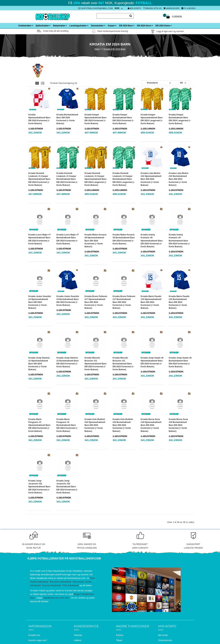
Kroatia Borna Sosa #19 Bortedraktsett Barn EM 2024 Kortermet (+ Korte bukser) (178, 425)
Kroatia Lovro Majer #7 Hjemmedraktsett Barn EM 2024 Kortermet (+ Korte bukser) (39, 239)
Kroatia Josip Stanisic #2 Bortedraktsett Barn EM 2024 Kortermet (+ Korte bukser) (67, 362)
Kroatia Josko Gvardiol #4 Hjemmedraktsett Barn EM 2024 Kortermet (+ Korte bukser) (40, 302)
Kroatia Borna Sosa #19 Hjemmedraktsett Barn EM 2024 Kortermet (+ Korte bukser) (151, 425)
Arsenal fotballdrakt (52, 585)
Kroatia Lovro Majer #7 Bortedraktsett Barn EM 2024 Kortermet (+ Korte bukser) (67, 239)
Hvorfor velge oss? (38, 640)
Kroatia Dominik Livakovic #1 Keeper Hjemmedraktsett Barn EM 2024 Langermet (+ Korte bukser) (96, 179)
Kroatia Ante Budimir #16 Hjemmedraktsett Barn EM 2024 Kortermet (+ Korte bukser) (95, 425)
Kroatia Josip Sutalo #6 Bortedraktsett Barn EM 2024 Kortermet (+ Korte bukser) (180, 362)
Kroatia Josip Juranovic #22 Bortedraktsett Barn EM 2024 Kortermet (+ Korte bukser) (67, 487)
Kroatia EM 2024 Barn (115, 49)
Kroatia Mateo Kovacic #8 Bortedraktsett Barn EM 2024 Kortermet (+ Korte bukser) (124, 239)
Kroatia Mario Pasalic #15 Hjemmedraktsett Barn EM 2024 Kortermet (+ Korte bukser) (151, 302)
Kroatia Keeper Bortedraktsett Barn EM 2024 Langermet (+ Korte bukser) (180, 119)
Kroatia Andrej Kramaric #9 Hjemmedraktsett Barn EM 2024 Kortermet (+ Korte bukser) (152, 241)
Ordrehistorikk (165, 640)
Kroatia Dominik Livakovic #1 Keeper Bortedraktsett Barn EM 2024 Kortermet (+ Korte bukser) (67, 179)
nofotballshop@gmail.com (96, 8)
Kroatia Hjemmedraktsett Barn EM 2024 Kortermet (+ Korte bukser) (39, 119)
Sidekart (78, 635)
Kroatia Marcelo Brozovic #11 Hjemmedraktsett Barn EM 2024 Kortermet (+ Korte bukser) (96, 364)
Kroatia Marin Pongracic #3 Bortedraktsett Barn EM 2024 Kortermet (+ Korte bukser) (67, 425)
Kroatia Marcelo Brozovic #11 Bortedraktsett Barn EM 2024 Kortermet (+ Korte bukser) (123, 364)
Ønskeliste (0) (152, 8)
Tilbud (119, 640)
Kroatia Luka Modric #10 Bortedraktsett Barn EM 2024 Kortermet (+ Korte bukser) (179, 179)
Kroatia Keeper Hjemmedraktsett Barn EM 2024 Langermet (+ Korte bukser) (152, 119)
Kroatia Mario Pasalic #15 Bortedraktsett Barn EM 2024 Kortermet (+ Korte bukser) (179, 302)
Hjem (97, 49)
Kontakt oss (34, 635)
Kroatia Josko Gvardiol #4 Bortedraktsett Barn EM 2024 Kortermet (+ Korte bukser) (68, 301)
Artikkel (78, 640)
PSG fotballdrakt (71, 585)
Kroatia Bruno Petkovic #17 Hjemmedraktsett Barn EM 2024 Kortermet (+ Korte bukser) (96, 302)
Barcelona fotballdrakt (60, 582)
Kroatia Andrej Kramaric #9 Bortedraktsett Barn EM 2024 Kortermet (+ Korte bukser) (179, 241)
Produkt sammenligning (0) (64, 83)
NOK (117, 8)
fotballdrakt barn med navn (56, 598)
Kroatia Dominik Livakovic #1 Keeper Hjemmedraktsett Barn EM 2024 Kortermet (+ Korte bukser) (39, 179)
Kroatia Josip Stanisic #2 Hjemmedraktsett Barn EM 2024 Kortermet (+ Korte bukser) (39, 364)
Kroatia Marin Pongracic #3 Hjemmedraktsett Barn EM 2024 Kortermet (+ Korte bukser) (39, 425)
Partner (120, 635)
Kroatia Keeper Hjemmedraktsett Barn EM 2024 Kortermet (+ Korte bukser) (96, 119)
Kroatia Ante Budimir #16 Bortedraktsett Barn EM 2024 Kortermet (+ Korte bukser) (123, 425)
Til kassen (188, 8)
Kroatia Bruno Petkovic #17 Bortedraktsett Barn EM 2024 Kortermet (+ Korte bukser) (124, 302)
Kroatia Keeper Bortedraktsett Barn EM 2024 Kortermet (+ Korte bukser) (123, 119)
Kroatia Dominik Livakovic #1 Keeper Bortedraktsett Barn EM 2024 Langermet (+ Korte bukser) (123, 179)
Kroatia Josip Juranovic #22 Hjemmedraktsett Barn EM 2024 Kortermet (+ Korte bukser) (39, 487)
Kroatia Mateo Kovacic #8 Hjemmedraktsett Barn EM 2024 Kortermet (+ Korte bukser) (96, 241)
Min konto (134, 8)
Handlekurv (172, 8)
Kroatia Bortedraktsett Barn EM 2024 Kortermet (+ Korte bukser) (67, 119)
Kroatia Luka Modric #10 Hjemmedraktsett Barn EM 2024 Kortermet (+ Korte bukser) (151, 179)
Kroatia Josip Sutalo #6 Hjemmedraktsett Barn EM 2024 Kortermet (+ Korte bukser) (152, 362)
